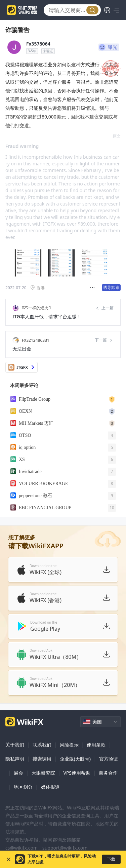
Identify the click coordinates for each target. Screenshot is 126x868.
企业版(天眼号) (75, 759)
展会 (18, 773)
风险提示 (69, 745)
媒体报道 (50, 787)
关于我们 (15, 745)
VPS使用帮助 (77, 773)
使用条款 (96, 745)
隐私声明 (15, 759)
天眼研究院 (43, 773)
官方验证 (109, 759)
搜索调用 (42, 759)
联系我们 (42, 745)
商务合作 (108, 773)
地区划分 (23, 787)
